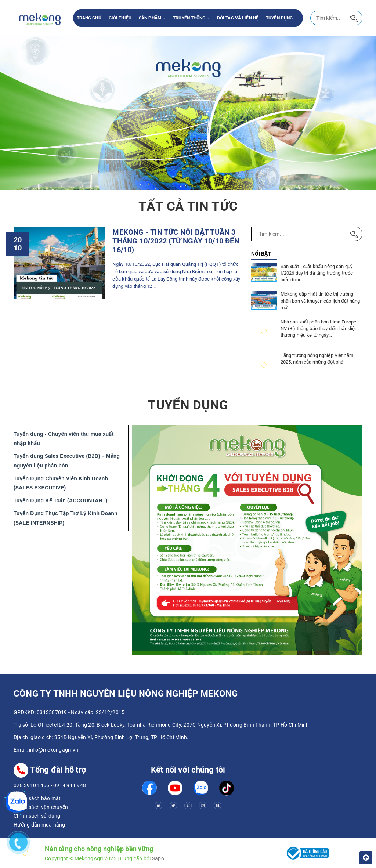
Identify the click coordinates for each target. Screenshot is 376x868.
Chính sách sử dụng (37, 816)
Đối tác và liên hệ (238, 18)
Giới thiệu (120, 18)
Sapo (158, 858)
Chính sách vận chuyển (41, 807)
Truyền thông (191, 18)
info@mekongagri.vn (54, 750)
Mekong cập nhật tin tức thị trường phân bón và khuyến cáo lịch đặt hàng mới (320, 301)
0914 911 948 (70, 785)
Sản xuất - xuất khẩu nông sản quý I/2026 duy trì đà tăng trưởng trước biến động (317, 273)
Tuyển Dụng (279, 18)
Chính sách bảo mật (37, 798)
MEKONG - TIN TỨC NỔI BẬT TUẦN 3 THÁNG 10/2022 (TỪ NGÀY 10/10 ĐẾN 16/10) (176, 241)
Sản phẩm (152, 18)
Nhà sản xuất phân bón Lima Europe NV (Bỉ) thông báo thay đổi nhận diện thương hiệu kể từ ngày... (319, 328)
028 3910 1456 (31, 785)
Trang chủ (89, 18)
